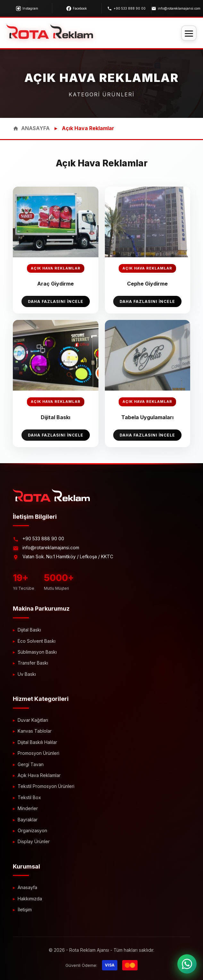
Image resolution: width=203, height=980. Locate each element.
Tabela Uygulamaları (147, 417)
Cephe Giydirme (147, 284)
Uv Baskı (27, 674)
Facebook (77, 9)
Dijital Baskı (55, 417)
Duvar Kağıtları (33, 720)
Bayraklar (28, 820)
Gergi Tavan (31, 764)
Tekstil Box (29, 797)
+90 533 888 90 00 (126, 9)
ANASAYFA (31, 128)
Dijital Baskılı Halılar (37, 742)
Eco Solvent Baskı (37, 641)
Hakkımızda (30, 899)
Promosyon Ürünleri (38, 753)
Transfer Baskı (33, 663)
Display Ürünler (34, 841)
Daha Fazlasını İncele (56, 301)
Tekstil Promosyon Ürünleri (46, 786)
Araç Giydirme (55, 284)
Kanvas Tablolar (35, 731)
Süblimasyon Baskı (37, 652)
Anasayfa (27, 887)
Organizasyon (32, 830)
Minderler (28, 808)
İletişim (25, 909)
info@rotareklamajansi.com (176, 9)
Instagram (27, 9)
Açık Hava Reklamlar (39, 775)
